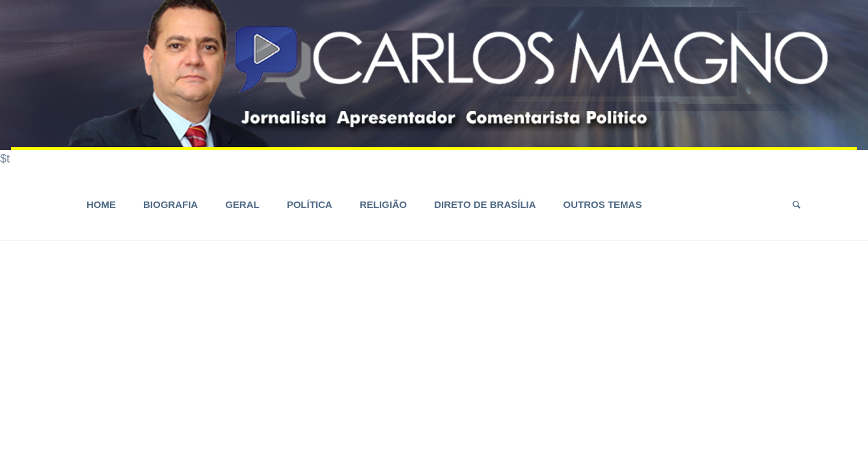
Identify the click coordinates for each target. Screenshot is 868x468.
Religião (384, 204)
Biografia (170, 204)
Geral (242, 204)
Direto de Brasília (485, 204)
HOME (101, 204)
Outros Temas (603, 204)
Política (310, 204)
